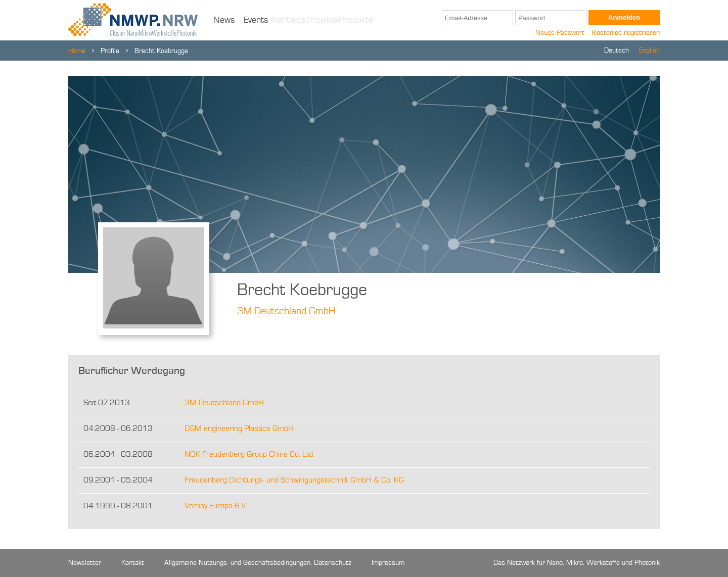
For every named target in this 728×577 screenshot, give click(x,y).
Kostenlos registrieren (626, 33)
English (649, 51)
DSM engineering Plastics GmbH (239, 429)
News (224, 20)
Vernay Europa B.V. (216, 506)
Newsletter (85, 563)
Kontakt (133, 563)
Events (256, 20)
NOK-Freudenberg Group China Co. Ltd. (249, 455)
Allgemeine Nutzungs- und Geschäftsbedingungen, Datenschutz (258, 563)
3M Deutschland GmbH (286, 312)
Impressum (388, 563)
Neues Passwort (560, 33)
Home (77, 51)
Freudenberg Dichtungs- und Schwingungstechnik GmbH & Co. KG (294, 480)
